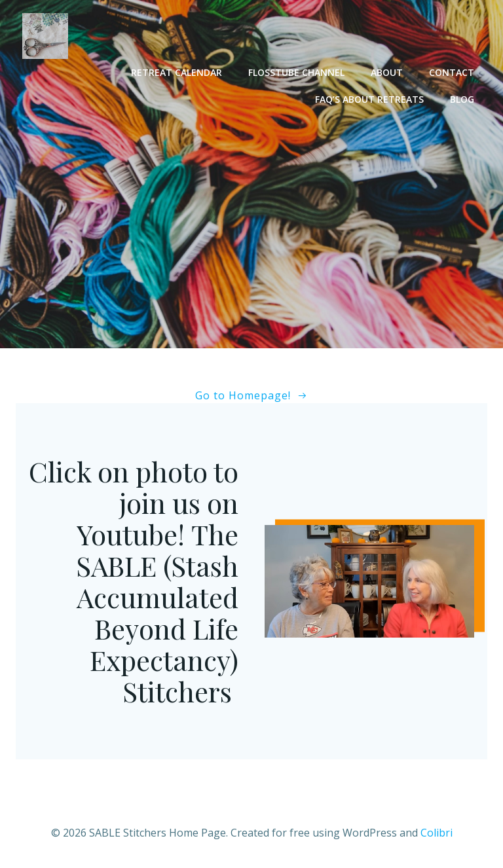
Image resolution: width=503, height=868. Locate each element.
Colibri (437, 833)
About (387, 72)
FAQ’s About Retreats (369, 99)
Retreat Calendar (177, 72)
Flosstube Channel (296, 72)
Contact (452, 72)
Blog (462, 99)
